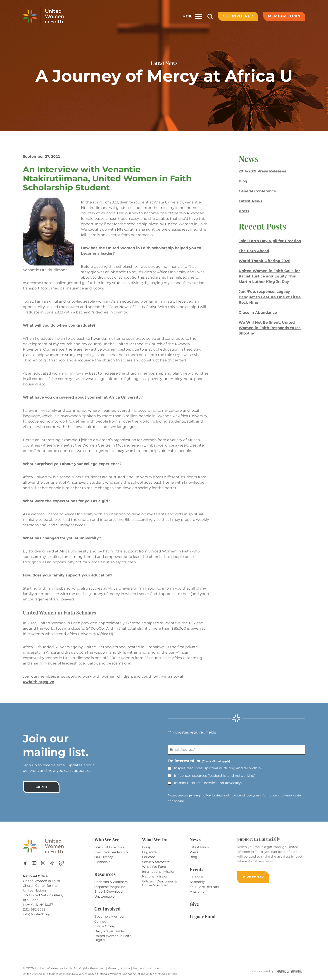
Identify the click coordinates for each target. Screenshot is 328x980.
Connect (101, 921)
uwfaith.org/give (38, 682)
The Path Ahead (254, 251)
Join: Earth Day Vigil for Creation (270, 241)
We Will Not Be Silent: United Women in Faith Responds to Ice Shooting (270, 328)
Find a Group (105, 926)
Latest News (251, 201)
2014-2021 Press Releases (262, 171)
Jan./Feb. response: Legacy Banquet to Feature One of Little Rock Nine (270, 297)
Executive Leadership (111, 852)
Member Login (284, 16)
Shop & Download (108, 892)
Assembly (197, 882)
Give (194, 904)
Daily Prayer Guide (109, 931)
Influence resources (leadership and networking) (215, 776)
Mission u (197, 892)
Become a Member (109, 916)
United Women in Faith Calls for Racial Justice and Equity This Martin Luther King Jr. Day (269, 276)
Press (244, 211)
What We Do (155, 839)
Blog (243, 181)
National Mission (155, 876)
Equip (147, 847)
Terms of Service (146, 968)
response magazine (110, 887)
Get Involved (238, 16)
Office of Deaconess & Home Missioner (159, 883)
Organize (149, 852)
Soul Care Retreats (204, 887)
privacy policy (200, 795)
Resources (105, 874)
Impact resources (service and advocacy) (208, 783)
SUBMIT (41, 787)
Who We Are (107, 839)
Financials (102, 862)
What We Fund (154, 867)
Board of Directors (109, 847)
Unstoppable (104, 896)
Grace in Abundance (258, 312)
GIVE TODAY (253, 877)
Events (196, 869)
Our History (104, 857)
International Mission (159, 872)
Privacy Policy (119, 968)
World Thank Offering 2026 (264, 261)
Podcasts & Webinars (111, 882)
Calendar (197, 877)
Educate (149, 857)
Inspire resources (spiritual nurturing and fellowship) (218, 768)
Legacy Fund (203, 916)
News (195, 839)
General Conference (257, 191)
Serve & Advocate (156, 862)
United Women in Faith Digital (113, 938)
